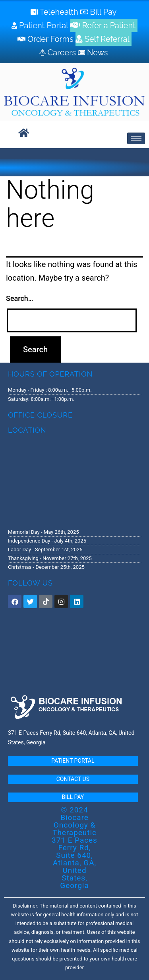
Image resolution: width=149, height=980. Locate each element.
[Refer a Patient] (104, 25)
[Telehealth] (55, 12)
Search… (20, 298)
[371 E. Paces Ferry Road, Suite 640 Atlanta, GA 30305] (74, 481)
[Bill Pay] (100, 12)
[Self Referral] (104, 39)
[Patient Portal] (41, 25)
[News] (94, 53)
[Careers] (59, 53)
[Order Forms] (46, 39)
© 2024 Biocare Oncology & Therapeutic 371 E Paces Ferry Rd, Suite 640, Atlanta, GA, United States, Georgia (74, 848)
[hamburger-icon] (136, 138)
